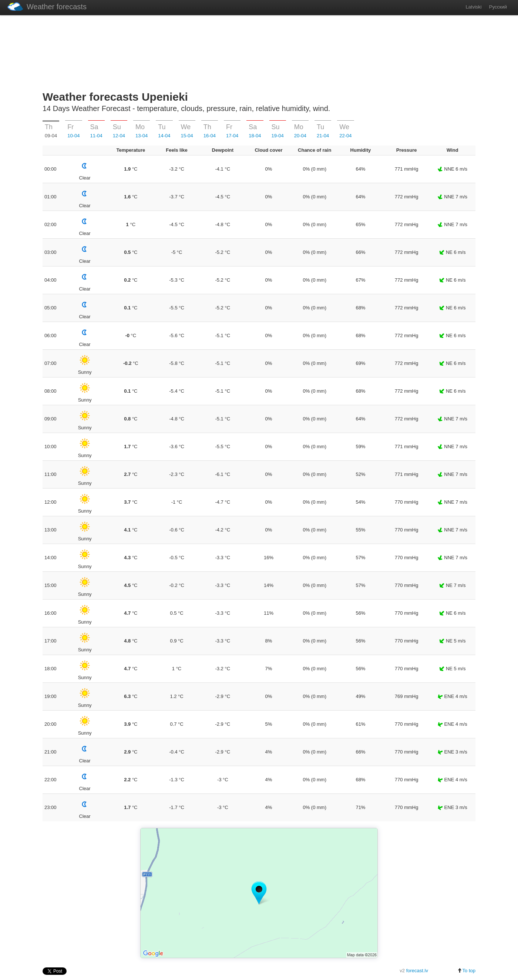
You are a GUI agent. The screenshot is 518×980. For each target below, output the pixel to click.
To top (466, 971)
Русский (498, 7)
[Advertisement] (259, 51)
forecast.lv (417, 971)
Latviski (473, 7)
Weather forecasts (47, 6)
